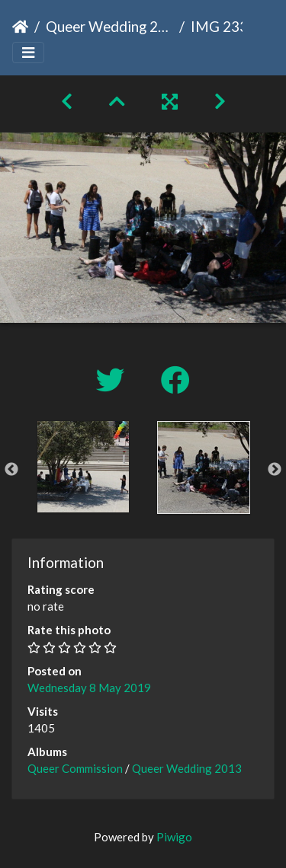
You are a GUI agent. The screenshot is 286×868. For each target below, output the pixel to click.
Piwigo (174, 837)
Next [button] (275, 470)
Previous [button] (11, 470)
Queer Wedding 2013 (109, 26)
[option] (83, 467)
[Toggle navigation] (28, 53)
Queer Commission (75, 768)
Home (20, 27)
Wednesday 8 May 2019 (89, 688)
